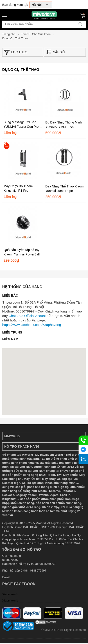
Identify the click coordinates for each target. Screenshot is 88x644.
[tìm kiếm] (80, 24)
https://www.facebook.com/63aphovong (32, 325)
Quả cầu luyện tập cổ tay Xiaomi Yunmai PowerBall (22, 252)
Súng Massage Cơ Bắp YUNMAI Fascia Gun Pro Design (21, 125)
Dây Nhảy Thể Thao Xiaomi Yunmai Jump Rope (65, 189)
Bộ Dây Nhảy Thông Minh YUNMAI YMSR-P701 (64, 125)
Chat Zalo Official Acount (27, 316)
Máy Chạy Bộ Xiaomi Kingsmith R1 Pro (18, 188)
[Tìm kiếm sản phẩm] (44, 24)
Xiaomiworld (10, 594)
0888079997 (38, 571)
